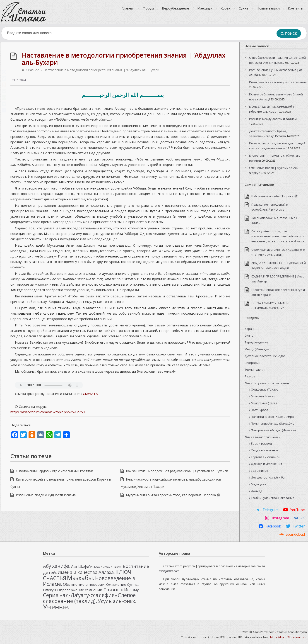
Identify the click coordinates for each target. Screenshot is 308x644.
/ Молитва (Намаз (262, 396)
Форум (148, 8)
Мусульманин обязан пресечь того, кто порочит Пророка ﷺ (173, 495)
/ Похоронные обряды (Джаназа (272, 430)
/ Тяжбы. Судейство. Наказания (272, 498)
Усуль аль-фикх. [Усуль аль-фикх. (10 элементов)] (117, 601)
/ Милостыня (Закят (263, 403)
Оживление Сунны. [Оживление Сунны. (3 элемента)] (123, 584)
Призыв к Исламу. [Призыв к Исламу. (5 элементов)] (122, 590)
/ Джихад (256, 491)
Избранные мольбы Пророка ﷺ (275, 196)
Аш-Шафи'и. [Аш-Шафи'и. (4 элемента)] (82, 566)
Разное (34, 70)
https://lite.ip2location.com (288, 637)
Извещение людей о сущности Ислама (46, 495)
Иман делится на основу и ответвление (278, 82)
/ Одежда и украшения (266, 464)
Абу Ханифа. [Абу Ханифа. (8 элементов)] (57, 566)
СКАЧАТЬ (90, 394)
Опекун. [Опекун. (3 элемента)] (50, 590)
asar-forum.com (169, 571)
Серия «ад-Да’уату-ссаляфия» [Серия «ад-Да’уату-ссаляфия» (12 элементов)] (80, 595)
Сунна (244, 8)
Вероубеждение (176, 8)
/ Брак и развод (260, 443)
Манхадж (205, 8)
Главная (128, 8)
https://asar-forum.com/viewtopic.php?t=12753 (48, 412)
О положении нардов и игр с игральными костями (54, 471)
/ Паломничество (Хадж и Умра (271, 417)
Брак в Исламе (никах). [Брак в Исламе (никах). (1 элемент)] (108, 567)
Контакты (296, 8)
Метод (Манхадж (257, 349)
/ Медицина (258, 484)
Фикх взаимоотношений (262, 437)
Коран (226, 8)
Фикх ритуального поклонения (267, 383)
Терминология (255, 369)
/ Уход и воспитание (264, 450)
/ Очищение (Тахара (264, 389)
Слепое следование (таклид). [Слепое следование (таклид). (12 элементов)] (89, 598)
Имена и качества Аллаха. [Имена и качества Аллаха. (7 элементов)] (86, 572)
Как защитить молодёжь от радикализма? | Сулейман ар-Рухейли (177, 471)
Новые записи (268, 8)
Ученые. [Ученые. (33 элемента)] (56, 607)
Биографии (253, 363)
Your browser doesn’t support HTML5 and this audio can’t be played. (49, 385)
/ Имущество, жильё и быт (268, 477)
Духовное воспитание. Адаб (265, 356)
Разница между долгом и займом (273, 119)
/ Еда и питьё (259, 471)
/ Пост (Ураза (259, 410)
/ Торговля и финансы (265, 457)
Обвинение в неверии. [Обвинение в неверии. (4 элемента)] (84, 584)
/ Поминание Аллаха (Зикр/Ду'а (272, 423)
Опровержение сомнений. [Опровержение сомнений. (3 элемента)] (80, 590)
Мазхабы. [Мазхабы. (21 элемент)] (81, 578)
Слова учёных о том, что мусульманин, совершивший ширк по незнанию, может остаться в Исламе (278, 236)
